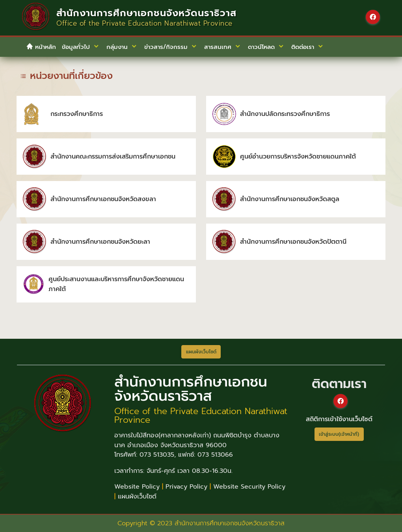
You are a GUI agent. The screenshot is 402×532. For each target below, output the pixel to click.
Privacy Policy (186, 487)
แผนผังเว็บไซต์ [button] (201, 352)
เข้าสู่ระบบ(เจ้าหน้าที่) (339, 434)
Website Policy (137, 487)
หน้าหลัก (41, 47)
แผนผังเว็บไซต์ (137, 497)
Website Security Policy (249, 487)
